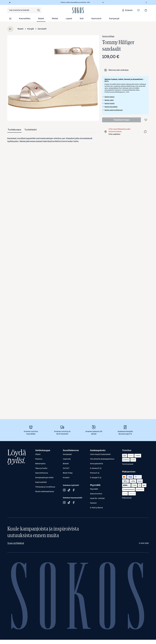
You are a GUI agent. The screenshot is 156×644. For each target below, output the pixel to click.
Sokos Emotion (96, 494)
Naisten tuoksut (109, 97)
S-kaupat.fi (96, 478)
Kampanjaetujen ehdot (44, 478)
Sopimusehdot (41, 482)
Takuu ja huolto (41, 468)
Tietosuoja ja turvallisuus (45, 487)
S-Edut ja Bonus (96, 508)
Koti (82, 19)
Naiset (41, 19)
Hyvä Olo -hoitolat (97, 498)
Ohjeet (38, 454)
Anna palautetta (97, 464)
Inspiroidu (67, 459)
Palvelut (93, 503)
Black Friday (68, 473)
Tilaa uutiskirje (16, 543)
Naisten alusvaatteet (111, 107)
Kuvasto (66, 478)
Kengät (31, 29)
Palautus (39, 459)
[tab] (14, 130)
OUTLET (66, 468)
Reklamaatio (40, 464)
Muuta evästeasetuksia (45, 492)
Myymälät (94, 489)
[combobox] (24, 10)
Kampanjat (114, 19)
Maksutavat (127, 498)
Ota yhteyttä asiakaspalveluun (102, 459)
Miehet (55, 19)
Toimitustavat (128, 464)
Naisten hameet (110, 103)
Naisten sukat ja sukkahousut (114, 110)
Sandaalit (42, 29)
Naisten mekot (109, 100)
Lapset (69, 19)
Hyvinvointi (96, 19)
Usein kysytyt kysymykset (100, 454)
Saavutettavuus (42, 473)
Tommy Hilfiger (108, 36)
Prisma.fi (96, 474)
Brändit (66, 464)
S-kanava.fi (96, 469)
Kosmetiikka (25, 19)
